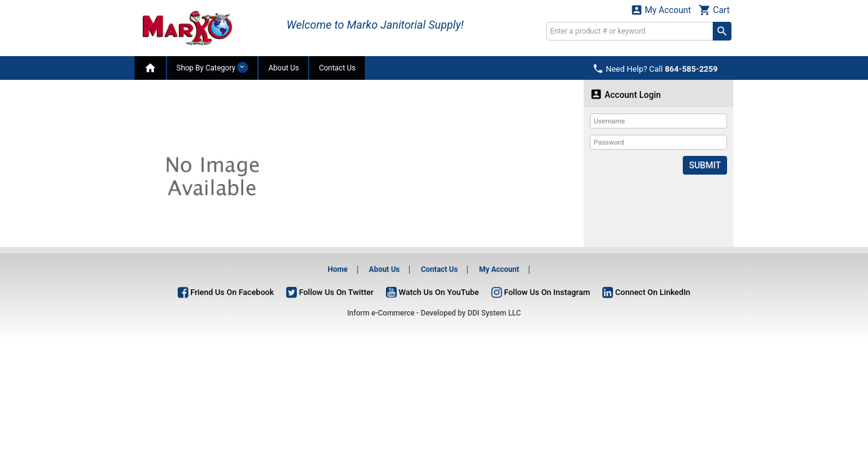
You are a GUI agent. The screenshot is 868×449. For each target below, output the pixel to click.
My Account (661, 10)
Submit (705, 165)
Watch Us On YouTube (432, 292)
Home (337, 269)
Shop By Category (212, 67)
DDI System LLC (494, 313)
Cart (714, 10)
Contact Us (337, 68)
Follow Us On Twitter (330, 292)
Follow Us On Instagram (541, 292)
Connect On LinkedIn (646, 292)
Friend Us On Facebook (226, 292)
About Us (283, 68)
